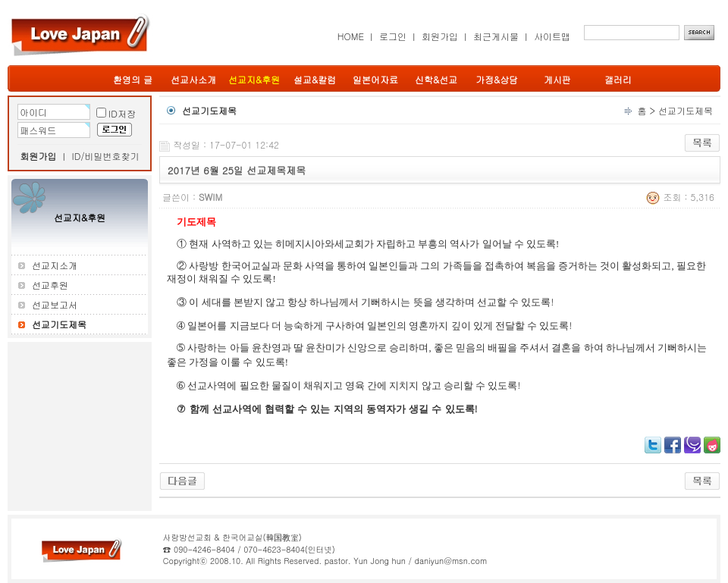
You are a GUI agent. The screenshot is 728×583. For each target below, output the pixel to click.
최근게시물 (496, 36)
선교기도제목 (686, 110)
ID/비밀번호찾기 (106, 156)
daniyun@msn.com (450, 561)
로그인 (393, 36)
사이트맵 (552, 36)
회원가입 (440, 36)
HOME (351, 36)
